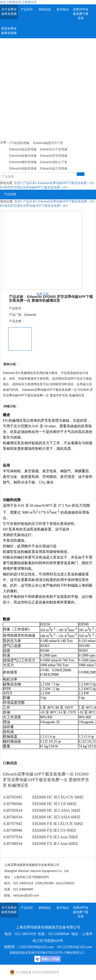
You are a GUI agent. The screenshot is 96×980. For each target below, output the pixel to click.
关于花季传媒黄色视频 (9, 12)
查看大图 (42, 294)
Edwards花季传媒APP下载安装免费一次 (65, 183)
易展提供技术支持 (22, 953)
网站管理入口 (75, 953)
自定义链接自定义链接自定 (18, 2)
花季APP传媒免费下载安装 (81, 14)
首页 (17, 183)
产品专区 (27, 9)
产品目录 (29, 183)
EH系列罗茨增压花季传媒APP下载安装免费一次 (33, 187)
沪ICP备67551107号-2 (50, 953)
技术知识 (63, 9)
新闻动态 (45, 9)
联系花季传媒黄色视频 (9, 31)
